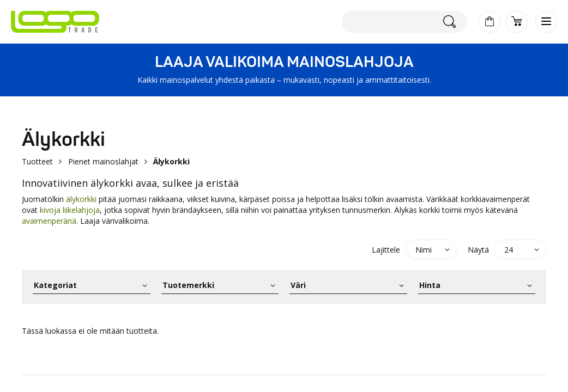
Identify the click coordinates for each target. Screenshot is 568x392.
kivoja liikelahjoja (70, 210)
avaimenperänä (49, 221)
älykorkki (82, 199)
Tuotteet (37, 161)
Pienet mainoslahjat (103, 161)
